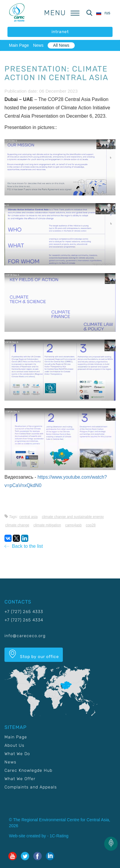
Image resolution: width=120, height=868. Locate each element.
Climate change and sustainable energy (73, 517)
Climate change (17, 525)
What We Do (17, 754)
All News (61, 45)
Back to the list (24, 546)
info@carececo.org (25, 636)
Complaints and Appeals (31, 787)
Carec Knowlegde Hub (28, 770)
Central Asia (28, 517)
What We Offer (20, 779)
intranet (60, 32)
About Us (14, 745)
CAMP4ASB (73, 525)
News (38, 45)
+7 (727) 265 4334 (24, 620)
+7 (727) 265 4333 (24, 612)
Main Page (19, 45)
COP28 (91, 525)
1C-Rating (59, 836)
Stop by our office (34, 654)
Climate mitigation (47, 525)
